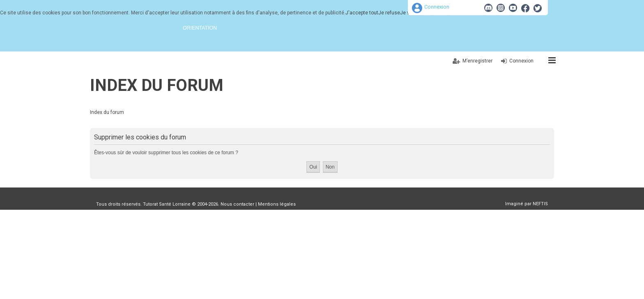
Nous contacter (237, 204)
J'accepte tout (362, 13)
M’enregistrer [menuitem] (477, 61)
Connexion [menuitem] (521, 61)
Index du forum (157, 85)
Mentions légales (277, 204)
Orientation (200, 28)
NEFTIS (540, 204)
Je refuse (389, 13)
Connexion (437, 7)
